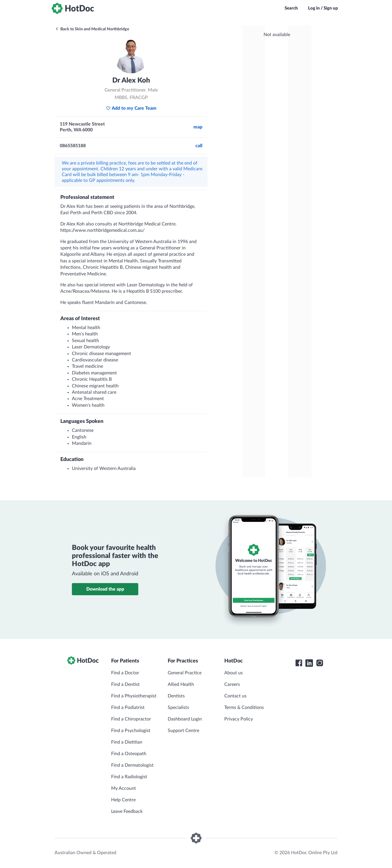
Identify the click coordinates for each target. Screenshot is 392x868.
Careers (232, 684)
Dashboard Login (185, 719)
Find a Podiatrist (128, 708)
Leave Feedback (127, 811)
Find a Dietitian (127, 742)
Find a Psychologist (131, 731)
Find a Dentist (125, 684)
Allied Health (181, 684)
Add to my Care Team (131, 108)
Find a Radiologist (129, 777)
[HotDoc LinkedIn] (309, 663)
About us (234, 673)
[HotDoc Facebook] (299, 663)
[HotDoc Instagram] (320, 663)
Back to (92, 29)
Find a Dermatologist (132, 765)
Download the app (105, 589)
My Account (124, 788)
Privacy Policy (239, 719)
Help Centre (123, 800)
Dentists (176, 696)
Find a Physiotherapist (134, 696)
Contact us (235, 696)
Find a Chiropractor (131, 719)
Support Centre (183, 731)
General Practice (185, 673)
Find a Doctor (125, 673)
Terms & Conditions (244, 708)
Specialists (178, 708)
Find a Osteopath (129, 754)
